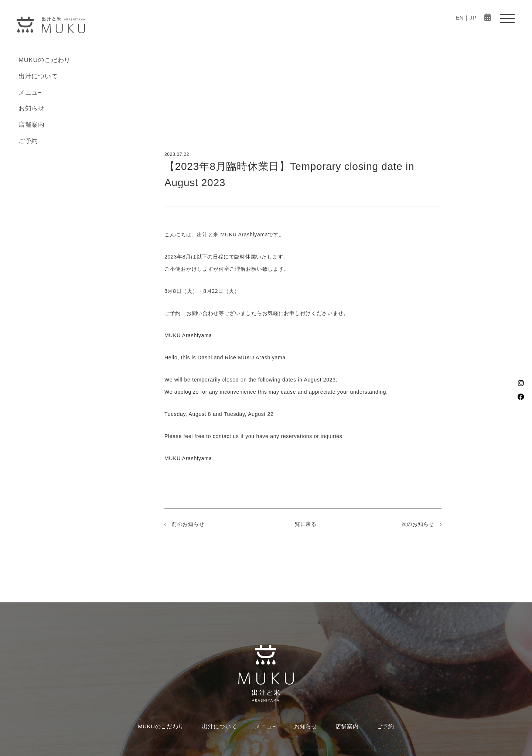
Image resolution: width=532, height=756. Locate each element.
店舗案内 (32, 125)
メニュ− (30, 93)
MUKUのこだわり (45, 60)
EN (460, 18)
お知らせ (32, 108)
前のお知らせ (188, 524)
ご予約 (28, 141)
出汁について (38, 76)
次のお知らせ (418, 524)
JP (473, 18)
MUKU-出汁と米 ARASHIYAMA (51, 25)
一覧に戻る (303, 524)
